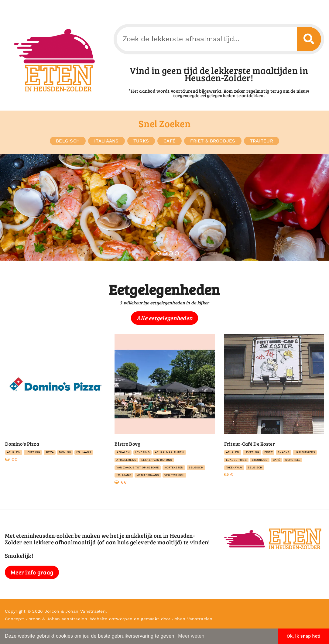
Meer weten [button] (191, 636)
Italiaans (106, 141)
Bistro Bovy (127, 444)
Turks (141, 141)
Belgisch (68, 141)
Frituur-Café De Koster (250, 444)
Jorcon (52, 611)
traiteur (262, 141)
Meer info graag (32, 572)
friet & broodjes (213, 141)
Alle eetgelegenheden (165, 318)
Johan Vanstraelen (86, 611)
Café (170, 141)
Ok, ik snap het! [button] (303, 636)
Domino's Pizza (22, 444)
